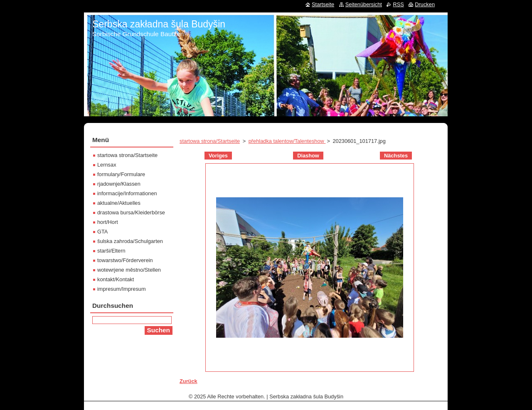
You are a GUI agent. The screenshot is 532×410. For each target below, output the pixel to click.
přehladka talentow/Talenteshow (287, 141)
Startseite (323, 4)
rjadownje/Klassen (119, 184)
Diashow (308, 156)
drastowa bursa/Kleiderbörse (131, 212)
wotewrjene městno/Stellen (129, 270)
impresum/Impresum (122, 289)
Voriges (218, 156)
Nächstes (396, 156)
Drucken (425, 4)
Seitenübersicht (364, 4)
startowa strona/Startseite (210, 141)
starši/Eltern (111, 251)
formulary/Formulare (121, 174)
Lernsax (107, 165)
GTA (102, 232)
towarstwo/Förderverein (125, 260)
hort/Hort (108, 222)
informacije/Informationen (127, 193)
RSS (398, 4)
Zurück (188, 381)
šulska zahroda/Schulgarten (130, 241)
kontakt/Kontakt (116, 279)
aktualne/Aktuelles (119, 203)
